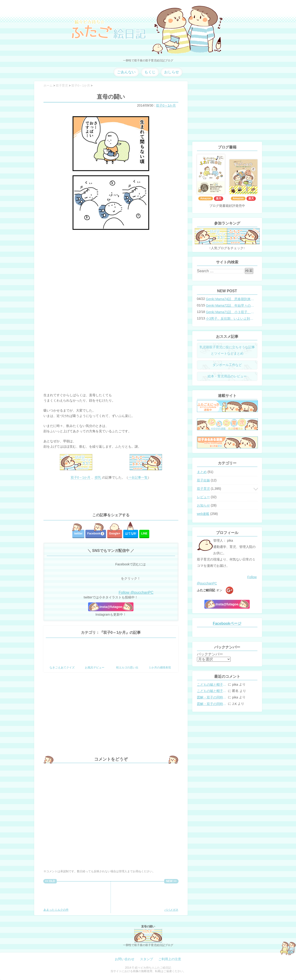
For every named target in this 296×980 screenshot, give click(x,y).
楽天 (219, 198)
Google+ (115, 534)
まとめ (202, 472)
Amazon (206, 198)
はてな (131, 534)
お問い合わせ (125, 959)
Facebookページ (227, 623)
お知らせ (203, 505)
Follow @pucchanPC (136, 592)
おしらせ (172, 72)
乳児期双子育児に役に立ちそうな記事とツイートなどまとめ (227, 350)
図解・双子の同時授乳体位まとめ (212, 697)
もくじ (150, 72)
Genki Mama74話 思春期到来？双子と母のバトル (230, 299)
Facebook (96, 534)
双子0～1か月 (166, 105)
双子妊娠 (203, 480)
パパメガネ (163, 897)
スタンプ (146, 959)
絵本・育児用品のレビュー (227, 376)
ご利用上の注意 (170, 959)
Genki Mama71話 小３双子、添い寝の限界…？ (230, 312)
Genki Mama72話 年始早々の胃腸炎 (230, 305)
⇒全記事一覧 (138, 477)
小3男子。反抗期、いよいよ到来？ (230, 319)
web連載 (203, 514)
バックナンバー (210, 654)
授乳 (98, 477)
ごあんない (126, 72)
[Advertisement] (111, 497)
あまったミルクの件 (59, 897)
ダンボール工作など (227, 365)
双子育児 (203, 489)
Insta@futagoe (111, 607)
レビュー (203, 497)
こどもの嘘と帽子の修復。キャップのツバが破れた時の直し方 (212, 685)
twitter (78, 534)
